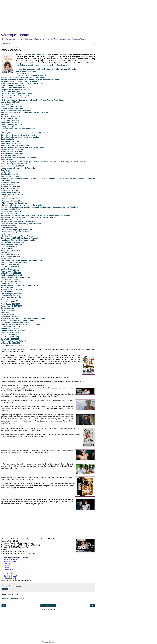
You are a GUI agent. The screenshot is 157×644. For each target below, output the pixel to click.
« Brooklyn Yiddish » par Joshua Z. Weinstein (18, 96)
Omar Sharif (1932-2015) (10, 302)
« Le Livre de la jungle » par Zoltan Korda (17, 88)
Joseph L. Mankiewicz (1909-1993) (14, 263)
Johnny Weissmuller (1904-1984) (13, 331)
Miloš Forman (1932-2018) (11, 176)
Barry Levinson (7, 248)
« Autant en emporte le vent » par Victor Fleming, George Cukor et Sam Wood (30, 79)
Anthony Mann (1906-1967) (11, 265)
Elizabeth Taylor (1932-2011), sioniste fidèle (17, 320)
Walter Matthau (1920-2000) (11, 273)
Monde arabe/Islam (11, 574)
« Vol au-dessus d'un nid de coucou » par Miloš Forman (22, 178)
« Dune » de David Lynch (10, 92)
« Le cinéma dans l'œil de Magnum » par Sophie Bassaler (23, 261)
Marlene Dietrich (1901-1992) (12, 152)
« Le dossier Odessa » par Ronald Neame (17, 94)
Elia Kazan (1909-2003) (10, 228)
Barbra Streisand (7, 314)
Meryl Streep (6, 312)
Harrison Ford (6, 172)
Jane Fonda (5, 170)
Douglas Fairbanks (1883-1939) (13, 166)
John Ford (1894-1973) (9, 174)
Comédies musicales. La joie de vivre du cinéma (19, 135)
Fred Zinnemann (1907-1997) (12, 345)
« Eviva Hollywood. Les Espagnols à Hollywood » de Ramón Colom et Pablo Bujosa (32, 100)
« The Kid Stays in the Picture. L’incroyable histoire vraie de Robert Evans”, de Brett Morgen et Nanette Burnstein (44, 162)
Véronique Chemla (15, 35)
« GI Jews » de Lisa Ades (10, 209)
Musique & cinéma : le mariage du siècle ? (17, 277)
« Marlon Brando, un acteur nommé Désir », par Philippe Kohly (25, 112)
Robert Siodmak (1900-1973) (12, 306)
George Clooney (7, 127)
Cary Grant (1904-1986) (10, 199)
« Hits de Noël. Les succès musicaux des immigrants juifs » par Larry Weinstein (46, 69)
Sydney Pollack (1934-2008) (11, 290)
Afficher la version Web (48, 609)
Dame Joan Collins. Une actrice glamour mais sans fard (49, 388)
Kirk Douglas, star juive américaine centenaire (18, 158)
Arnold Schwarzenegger (10, 300)
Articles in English (10, 578)
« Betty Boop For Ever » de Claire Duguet (17, 110)
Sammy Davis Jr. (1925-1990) (12, 149)
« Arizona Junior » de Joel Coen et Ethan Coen (19, 129)
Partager (5, 589)
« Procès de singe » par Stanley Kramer (16, 232)
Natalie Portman (7, 292)
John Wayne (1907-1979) (10, 329)
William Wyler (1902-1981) (11, 343)
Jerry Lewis (5, 252)
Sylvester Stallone (8, 310)
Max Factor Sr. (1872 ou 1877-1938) (14, 164)
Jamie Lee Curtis (7, 139)
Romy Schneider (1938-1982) (12, 298)
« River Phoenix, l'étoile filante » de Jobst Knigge (19, 285)
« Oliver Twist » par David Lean (13, 242)
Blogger (51, 642)
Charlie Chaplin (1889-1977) (11, 125)
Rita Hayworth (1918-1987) (11, 211)
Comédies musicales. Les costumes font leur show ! (21, 137)
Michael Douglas (7, 160)
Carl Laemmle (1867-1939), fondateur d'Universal (19, 238)
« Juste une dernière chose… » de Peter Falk (18, 168)
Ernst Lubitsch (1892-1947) (11, 257)
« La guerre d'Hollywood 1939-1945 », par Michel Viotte (22, 205)
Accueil (48, 606)
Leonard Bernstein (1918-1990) (13, 108)
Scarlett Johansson (8, 226)
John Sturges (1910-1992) (11, 316)
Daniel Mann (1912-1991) (10, 267)
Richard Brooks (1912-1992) (11, 117)
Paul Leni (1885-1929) (9, 246)
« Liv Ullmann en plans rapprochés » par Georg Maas (21, 325)
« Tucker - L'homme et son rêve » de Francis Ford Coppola (23, 77)
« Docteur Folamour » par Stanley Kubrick (17, 236)
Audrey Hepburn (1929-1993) (12, 213)
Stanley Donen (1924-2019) (11, 156)
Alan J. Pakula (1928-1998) (11, 281)
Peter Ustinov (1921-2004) (11, 327)
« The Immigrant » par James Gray (14, 203)
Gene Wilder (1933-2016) (10, 339)
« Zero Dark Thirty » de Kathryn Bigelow (31, 75)
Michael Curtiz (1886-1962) (11, 143)
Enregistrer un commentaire (13, 599)
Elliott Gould (6, 197)
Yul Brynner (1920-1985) (10, 119)
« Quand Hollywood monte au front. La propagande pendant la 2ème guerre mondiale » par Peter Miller (40, 207)
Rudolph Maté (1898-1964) (11, 271)
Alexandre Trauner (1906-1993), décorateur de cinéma (21, 323)
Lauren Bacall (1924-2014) (11, 102)
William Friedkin (7, 184)
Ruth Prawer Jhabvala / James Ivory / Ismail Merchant (21, 224)
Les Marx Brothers (8, 269)
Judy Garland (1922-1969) (11, 193)
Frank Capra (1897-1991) (10, 121)
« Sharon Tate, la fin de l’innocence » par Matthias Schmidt (23, 318)
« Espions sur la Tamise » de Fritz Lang (16, 90)
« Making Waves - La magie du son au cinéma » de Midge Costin (25, 133)
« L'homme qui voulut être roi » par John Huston (19, 222)
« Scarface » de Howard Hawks (13, 201)
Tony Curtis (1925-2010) (10, 141)
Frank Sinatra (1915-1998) (11, 304)
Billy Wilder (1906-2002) (10, 337)
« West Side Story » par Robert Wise (15, 98)
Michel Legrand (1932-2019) (11, 244)
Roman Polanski (7, 287)
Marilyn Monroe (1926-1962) (11, 275)
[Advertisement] (48, 17)
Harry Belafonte (7, 104)
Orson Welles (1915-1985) (11, 333)
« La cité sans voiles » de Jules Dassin (16, 145)
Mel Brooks (5, 114)
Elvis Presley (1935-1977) (10, 296)
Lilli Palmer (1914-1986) (10, 283)
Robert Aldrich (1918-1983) (26, 71)
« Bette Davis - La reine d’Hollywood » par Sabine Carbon (23, 147)
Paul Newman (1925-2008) (11, 279)
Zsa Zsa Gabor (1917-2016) (11, 189)
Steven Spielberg (7, 308)
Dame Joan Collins (34, 55)
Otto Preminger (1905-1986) (11, 294)
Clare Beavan (62, 65)
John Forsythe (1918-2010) (11, 182)
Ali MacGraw (6, 259)
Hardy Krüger (6, 234)
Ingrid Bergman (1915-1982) (11, 106)
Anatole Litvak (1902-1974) (11, 255)
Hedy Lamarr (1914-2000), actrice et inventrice (18, 240)
